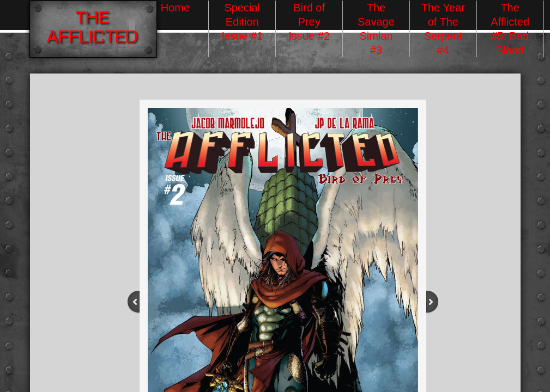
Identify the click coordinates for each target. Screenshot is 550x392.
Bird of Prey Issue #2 (309, 22)
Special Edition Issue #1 (242, 22)
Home (175, 8)
